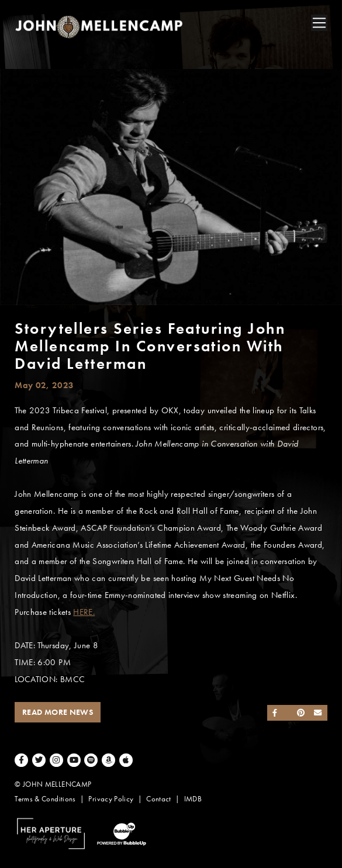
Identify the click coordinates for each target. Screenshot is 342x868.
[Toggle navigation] (319, 23)
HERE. (84, 612)
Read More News (58, 712)
